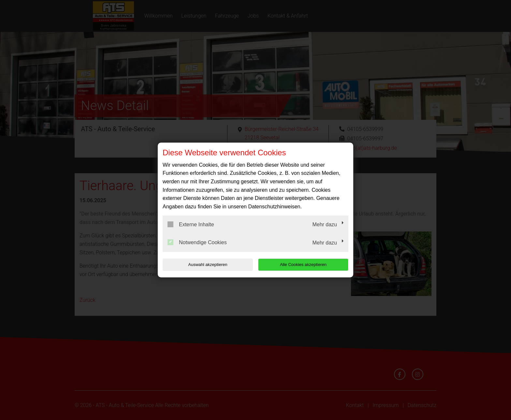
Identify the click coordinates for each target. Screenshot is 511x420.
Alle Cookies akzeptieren (307, 265)
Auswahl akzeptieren (204, 265)
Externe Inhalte (191, 224)
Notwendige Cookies (197, 242)
